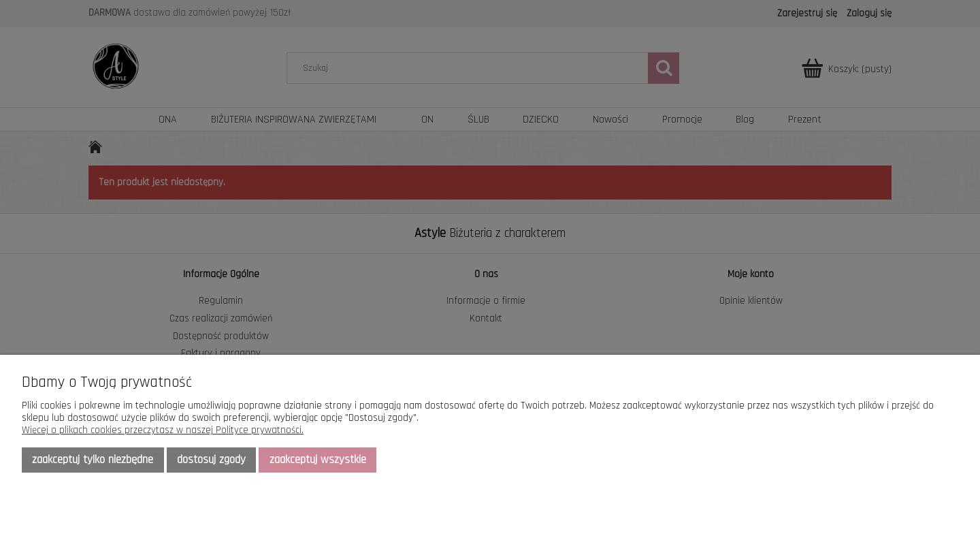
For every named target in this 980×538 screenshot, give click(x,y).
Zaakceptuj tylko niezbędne (93, 460)
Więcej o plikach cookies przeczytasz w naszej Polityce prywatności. (163, 430)
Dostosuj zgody (211, 460)
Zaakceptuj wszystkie (318, 460)
